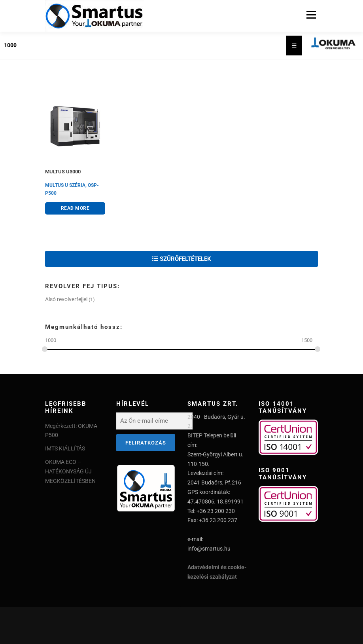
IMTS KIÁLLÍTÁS (65, 448)
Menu (310, 15)
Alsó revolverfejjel (66, 299)
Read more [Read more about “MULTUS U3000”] (75, 208)
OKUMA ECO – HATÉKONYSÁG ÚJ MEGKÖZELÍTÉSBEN (70, 471)
